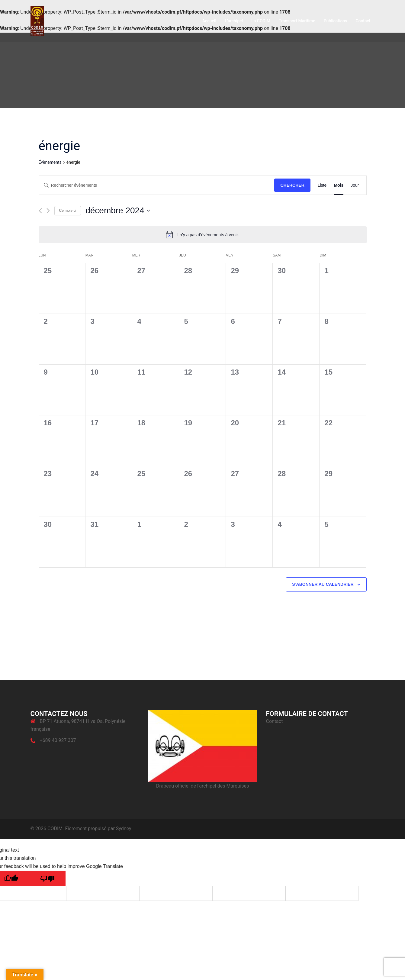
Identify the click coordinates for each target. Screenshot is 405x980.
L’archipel (234, 21)
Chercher (292, 185)
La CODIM (261, 21)
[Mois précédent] (40, 211)
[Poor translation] (47, 878)
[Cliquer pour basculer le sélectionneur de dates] (118, 211)
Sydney (124, 828)
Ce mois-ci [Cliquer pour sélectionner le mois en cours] (68, 211)
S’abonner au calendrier (323, 584)
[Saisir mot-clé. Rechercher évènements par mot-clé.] (157, 185)
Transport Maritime (297, 21)
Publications (336, 21)
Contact (363, 21)
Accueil (209, 21)
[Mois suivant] (48, 211)
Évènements (50, 162)
